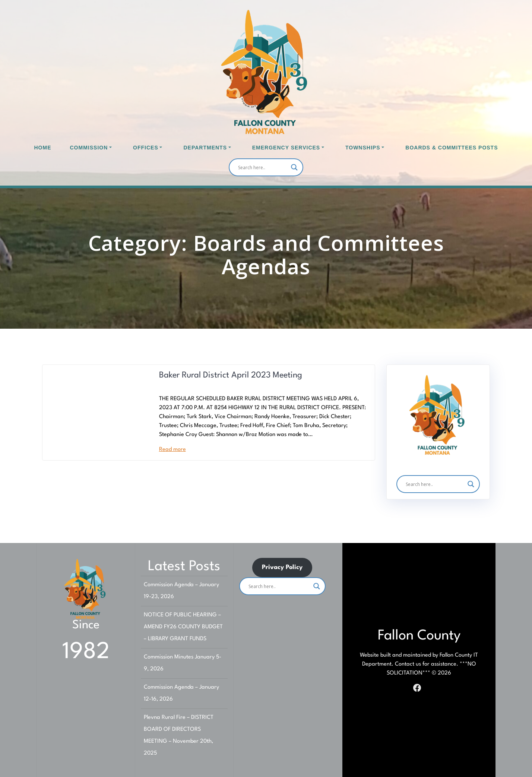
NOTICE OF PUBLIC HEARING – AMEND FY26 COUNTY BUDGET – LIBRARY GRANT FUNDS (183, 627)
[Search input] (263, 167)
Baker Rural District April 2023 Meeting (231, 375)
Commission (89, 148)
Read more (172, 450)
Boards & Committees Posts (452, 148)
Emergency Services (286, 148)
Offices (146, 148)
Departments (205, 148)
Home (43, 148)
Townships (363, 148)
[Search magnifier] (294, 167)
